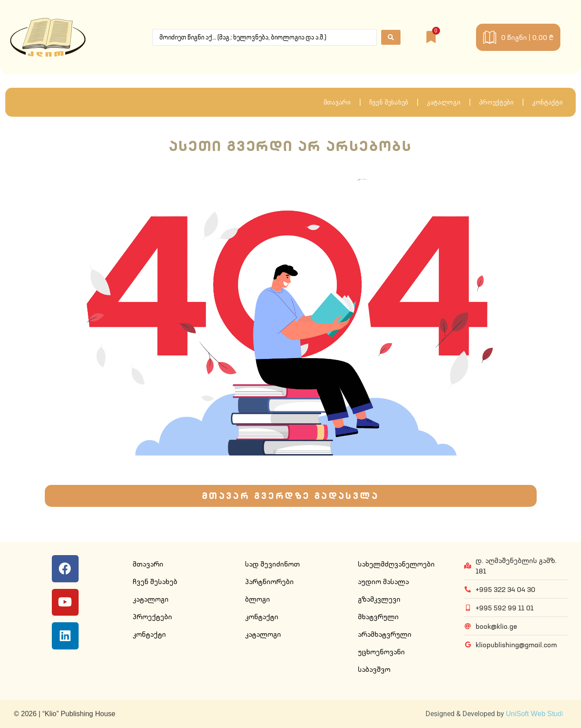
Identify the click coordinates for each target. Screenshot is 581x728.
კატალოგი (444, 102)
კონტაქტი (548, 102)
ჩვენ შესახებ (389, 102)
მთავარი (337, 102)
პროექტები (496, 102)
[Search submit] (391, 37)
